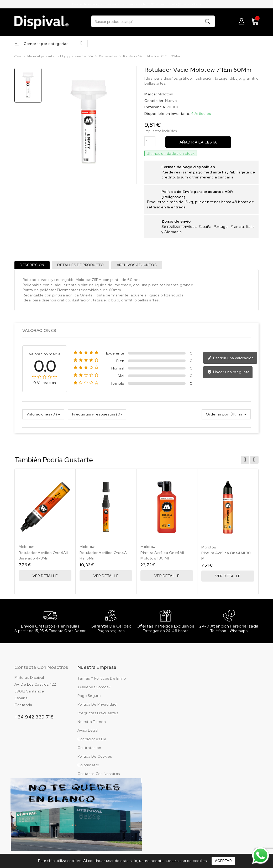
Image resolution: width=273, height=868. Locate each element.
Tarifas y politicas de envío (102, 682)
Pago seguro (89, 699)
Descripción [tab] (33, 266)
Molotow (165, 94)
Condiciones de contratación (92, 747)
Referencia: (155, 107)
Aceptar (223, 861)
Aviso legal (88, 734)
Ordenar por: (218, 416)
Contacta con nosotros (41, 671)
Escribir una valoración (230, 360)
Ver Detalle (45, 578)
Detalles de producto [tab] (83, 266)
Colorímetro (88, 768)
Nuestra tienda (92, 725)
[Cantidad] (150, 142)
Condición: (154, 101)
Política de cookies (95, 760)
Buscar (207, 21)
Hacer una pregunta (229, 374)
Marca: (151, 94)
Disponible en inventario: (167, 114)
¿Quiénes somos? (94, 690)
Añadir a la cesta (198, 142)
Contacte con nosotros (99, 777)
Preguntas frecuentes (98, 716)
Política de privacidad (97, 708)
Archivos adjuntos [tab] (141, 266)
